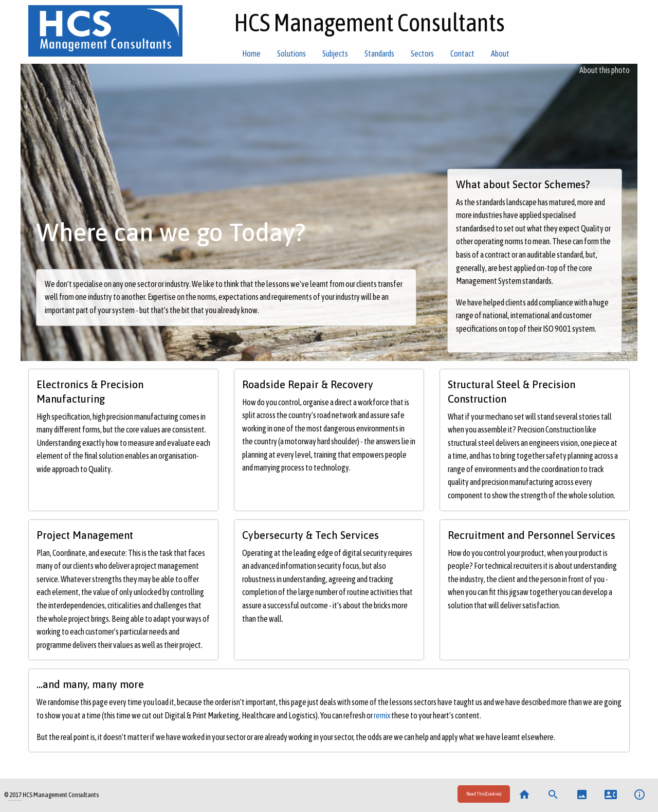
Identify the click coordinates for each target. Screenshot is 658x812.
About (500, 53)
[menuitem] (484, 795)
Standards (379, 53)
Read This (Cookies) (484, 794)
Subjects (335, 53)
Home (251, 53)
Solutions (291, 53)
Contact (462, 53)
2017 (15, 795)
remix (382, 715)
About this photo (605, 70)
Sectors (422, 53)
